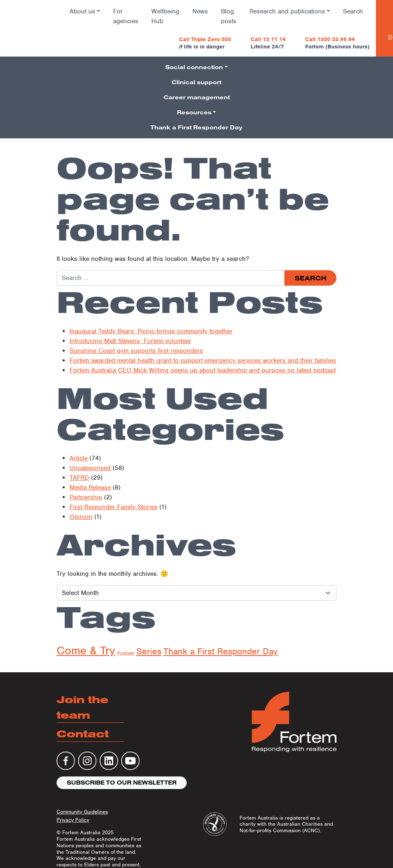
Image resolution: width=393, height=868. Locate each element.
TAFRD (79, 478)
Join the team (82, 707)
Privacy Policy (73, 820)
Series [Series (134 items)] (149, 651)
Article (79, 458)
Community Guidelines (82, 812)
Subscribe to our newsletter (122, 783)
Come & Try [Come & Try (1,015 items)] (86, 650)
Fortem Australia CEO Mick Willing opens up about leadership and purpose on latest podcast (203, 370)
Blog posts (229, 16)
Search (353, 11)
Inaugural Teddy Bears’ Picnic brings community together (151, 331)
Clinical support (196, 82)
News (200, 11)
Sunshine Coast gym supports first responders (136, 351)
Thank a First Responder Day (196, 127)
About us (82, 11)
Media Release (90, 488)
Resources (194, 112)
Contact (83, 734)
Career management (197, 97)
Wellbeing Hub (165, 16)
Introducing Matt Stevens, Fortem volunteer (130, 341)
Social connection (194, 67)
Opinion (81, 517)
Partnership (86, 497)
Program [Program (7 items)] (126, 653)
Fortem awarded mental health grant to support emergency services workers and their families (203, 361)
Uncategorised (90, 468)
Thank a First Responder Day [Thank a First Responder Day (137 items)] (221, 651)
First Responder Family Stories (114, 507)
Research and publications (287, 11)
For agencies (126, 16)
